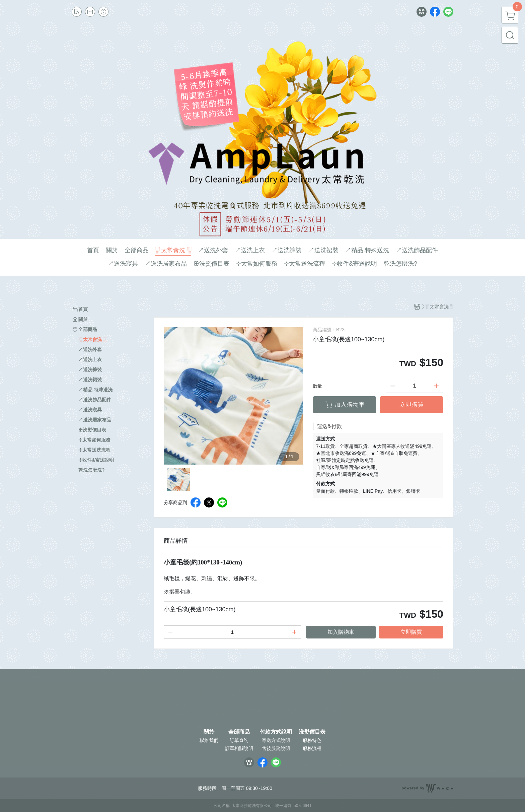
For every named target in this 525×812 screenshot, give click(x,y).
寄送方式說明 (276, 740)
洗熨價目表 (312, 732)
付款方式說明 (276, 732)
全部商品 (239, 732)
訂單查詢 (239, 740)
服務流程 (312, 748)
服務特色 (312, 740)
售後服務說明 (276, 748)
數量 (317, 386)
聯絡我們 (209, 740)
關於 (209, 732)
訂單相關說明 (239, 748)
